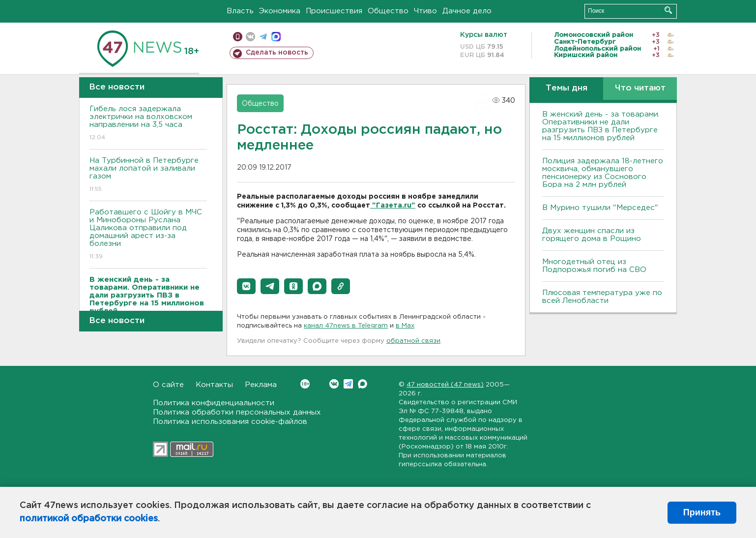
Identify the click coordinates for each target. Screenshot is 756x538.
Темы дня (567, 88)
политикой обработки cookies (89, 519)
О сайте (168, 385)
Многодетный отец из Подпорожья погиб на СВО (594, 266)
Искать (668, 10)
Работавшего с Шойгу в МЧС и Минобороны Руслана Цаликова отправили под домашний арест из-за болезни (148, 235)
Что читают (640, 88)
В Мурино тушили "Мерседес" (600, 208)
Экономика (280, 11)
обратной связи (413, 341)
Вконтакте (305, 384)
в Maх (405, 326)
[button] (246, 286)
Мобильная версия (238, 37)
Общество (388, 11)
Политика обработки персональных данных (237, 412)
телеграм (263, 37)
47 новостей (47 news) (445, 385)
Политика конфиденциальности (214, 403)
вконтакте (250, 37)
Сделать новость (277, 53)
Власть (240, 11)
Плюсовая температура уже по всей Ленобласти (602, 297)
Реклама (261, 385)
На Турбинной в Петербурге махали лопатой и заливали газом (148, 175)
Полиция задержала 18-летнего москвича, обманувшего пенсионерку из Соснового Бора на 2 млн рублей (603, 173)
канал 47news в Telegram (346, 326)
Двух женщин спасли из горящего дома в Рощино (592, 235)
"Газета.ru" (393, 206)
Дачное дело (467, 11)
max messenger (276, 37)
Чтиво (425, 11)
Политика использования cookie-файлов (230, 422)
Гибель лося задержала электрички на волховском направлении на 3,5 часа (148, 124)
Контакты (214, 385)
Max (363, 384)
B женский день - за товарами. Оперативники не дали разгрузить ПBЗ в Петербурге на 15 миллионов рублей (601, 126)
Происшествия (334, 11)
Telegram (348, 384)
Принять (702, 512)
